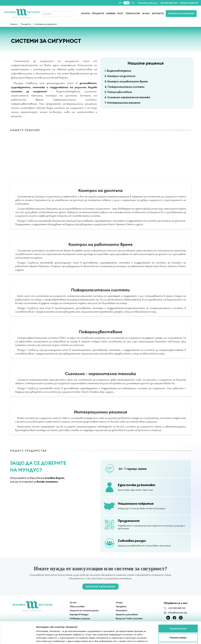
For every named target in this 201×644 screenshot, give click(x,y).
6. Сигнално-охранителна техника (127, 97)
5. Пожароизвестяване (118, 92)
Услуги (85, 13)
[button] (189, 3)
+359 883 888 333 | (169, 3)
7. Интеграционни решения (122, 103)
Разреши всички (178, 608)
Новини (111, 13)
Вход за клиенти (189, 3)
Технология (133, 13)
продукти (98, 13)
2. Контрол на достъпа (120, 76)
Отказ (178, 626)
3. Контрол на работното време (126, 81)
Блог (120, 13)
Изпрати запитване (181, 14)
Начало (14, 24)
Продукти (26, 24)
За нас (146, 13)
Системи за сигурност (46, 24)
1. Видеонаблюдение (118, 71)
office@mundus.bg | (148, 3)
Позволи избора (178, 617)
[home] (22, 14)
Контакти (158, 13)
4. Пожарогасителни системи (125, 87)
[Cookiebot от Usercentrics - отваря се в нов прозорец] (18, 639)
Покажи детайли (171, 639)
